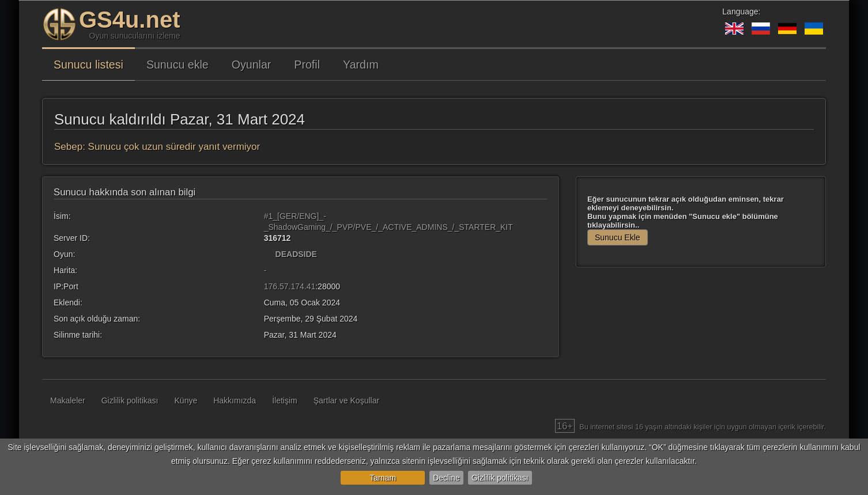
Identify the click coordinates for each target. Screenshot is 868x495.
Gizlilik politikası (500, 478)
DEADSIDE (296, 254)
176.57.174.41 (290, 286)
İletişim (285, 400)
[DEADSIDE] (269, 254)
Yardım (361, 65)
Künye (186, 400)
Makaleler (68, 400)
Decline (446, 478)
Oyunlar (252, 65)
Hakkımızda (235, 400)
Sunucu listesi (88, 65)
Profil (307, 65)
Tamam (383, 478)
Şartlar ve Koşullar (346, 400)
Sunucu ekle (178, 65)
